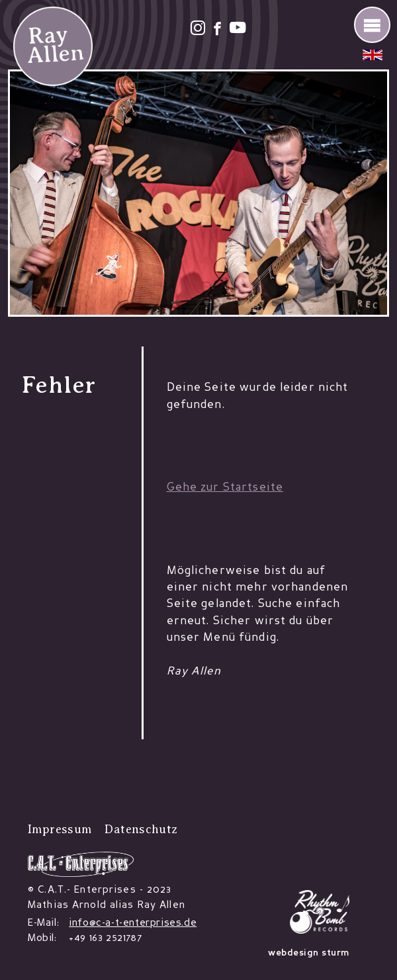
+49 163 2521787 (105, 939)
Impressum (60, 829)
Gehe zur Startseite (225, 488)
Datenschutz (141, 829)
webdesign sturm (309, 953)
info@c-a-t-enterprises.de (133, 923)
